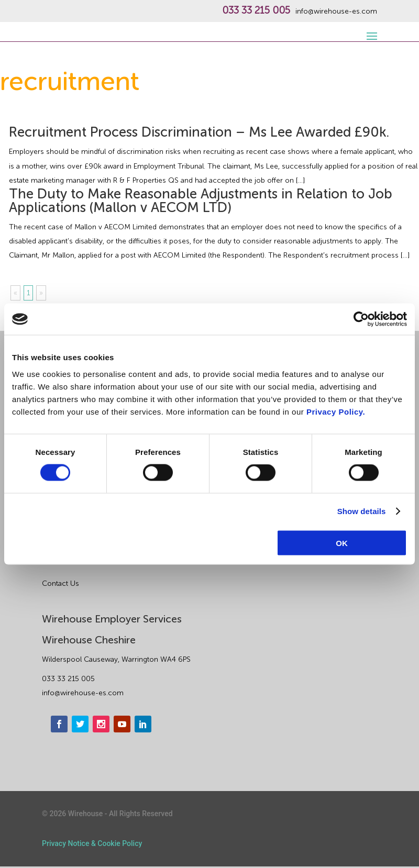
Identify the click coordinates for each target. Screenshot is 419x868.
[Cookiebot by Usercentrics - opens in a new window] (361, 319)
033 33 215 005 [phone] (68, 679)
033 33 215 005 (256, 10)
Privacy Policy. (336, 411)
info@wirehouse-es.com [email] (83, 693)
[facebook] (59, 724)
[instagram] (101, 724)
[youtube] (122, 724)
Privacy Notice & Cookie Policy (92, 843)
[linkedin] (143, 724)
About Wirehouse (71, 562)
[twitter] (80, 724)
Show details (362, 511)
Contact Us (60, 583)
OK (342, 543)
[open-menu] (370, 30)
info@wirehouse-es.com (336, 12)
